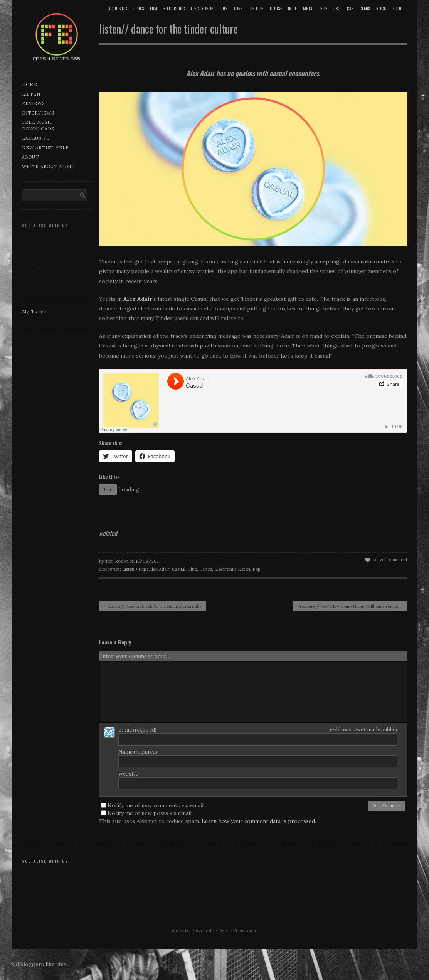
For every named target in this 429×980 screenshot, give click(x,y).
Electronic (174, 8)
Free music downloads (38, 126)
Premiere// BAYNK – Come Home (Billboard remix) (350, 606)
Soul (397, 8)
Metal (309, 8)
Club (192, 569)
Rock (381, 8)
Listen (31, 94)
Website (128, 774)
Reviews (33, 103)
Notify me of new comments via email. (156, 805)
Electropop (202, 8)
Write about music (48, 167)
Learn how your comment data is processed (258, 821)
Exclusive (36, 138)
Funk (238, 8)
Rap (350, 8)
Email (137, 730)
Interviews (38, 113)
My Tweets (35, 312)
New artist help (45, 148)
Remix (365, 8)
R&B (337, 8)
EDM (154, 8)
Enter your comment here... (135, 656)
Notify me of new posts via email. (150, 813)
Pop (324, 8)
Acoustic (118, 8)
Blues (139, 8)
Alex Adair (159, 569)
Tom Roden (117, 561)
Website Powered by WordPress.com (214, 931)
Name (138, 752)
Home (30, 84)
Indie (292, 8)
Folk (224, 8)
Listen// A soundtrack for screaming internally (153, 606)
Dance (206, 569)
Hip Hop (256, 8)
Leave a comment (390, 560)
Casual (179, 569)
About (30, 157)
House (276, 8)
